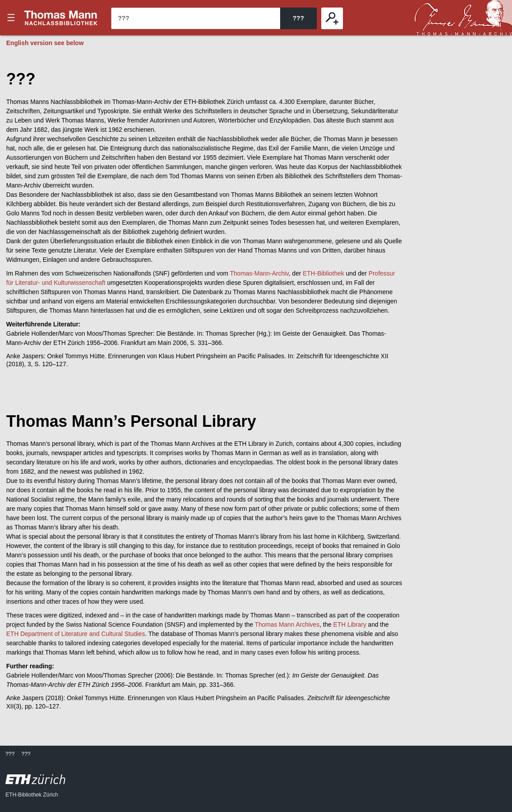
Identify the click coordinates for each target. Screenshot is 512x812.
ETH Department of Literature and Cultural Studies (76, 634)
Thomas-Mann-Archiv (260, 273)
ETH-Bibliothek (323, 273)
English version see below (45, 43)
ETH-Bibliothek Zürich (32, 795)
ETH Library (350, 624)
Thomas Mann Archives (287, 624)
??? (61, 18)
